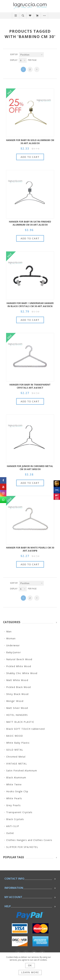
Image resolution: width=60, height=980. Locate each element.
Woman (11, 638)
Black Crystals (15, 819)
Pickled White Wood (19, 666)
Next (37, 69)
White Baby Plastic (18, 743)
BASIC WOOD (15, 736)
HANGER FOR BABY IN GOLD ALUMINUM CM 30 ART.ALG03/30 (30, 142)
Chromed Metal (16, 757)
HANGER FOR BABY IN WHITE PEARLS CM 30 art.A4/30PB (30, 549)
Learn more (30, 972)
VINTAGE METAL (17, 764)
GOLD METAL (15, 750)
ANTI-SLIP (13, 826)
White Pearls (14, 798)
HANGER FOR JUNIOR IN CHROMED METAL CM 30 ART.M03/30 (30, 468)
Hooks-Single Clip (17, 791)
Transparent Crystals (19, 812)
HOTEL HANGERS (17, 715)
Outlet (10, 833)
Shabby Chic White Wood (22, 673)
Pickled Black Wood (19, 687)
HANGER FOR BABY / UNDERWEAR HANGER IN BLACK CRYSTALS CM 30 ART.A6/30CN (30, 305)
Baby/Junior (14, 652)
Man (9, 631)
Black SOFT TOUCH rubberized (26, 729)
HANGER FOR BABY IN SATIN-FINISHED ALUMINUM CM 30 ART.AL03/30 (30, 223)
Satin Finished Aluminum (22, 771)
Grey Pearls (14, 805)
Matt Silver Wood (17, 708)
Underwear (13, 645)
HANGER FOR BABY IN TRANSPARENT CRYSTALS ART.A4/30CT (30, 386)
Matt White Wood (17, 680)
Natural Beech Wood (19, 659)
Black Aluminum (16, 777)
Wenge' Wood (15, 701)
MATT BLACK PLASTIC (20, 722)
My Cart (37, 16)
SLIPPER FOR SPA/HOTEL (22, 847)
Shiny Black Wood (17, 694)
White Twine (14, 784)
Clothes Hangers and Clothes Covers (29, 840)
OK (30, 965)
